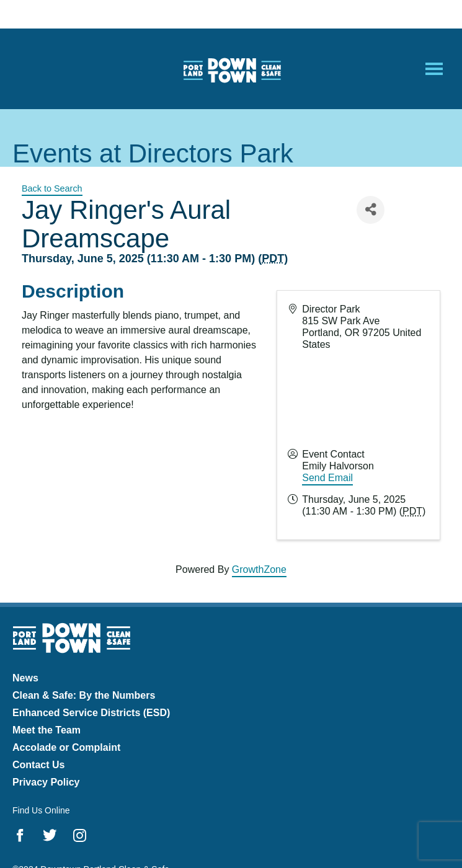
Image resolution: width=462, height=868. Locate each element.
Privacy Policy (46, 782)
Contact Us (38, 765)
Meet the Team (47, 730)
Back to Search (52, 188)
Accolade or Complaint (66, 747)
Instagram (80, 835)
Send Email (327, 478)
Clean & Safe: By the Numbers (84, 695)
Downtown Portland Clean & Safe (231, 69)
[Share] (371, 210)
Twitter (50, 835)
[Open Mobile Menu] (434, 69)
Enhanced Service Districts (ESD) (91, 713)
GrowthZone (259, 569)
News (25, 678)
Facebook (20, 835)
